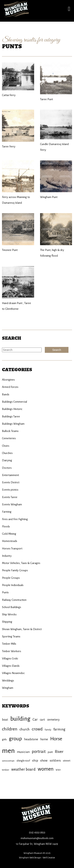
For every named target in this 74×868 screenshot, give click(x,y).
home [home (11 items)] (44, 739)
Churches (7, 453)
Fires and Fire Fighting (15, 519)
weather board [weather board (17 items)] (23, 769)
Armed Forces (10, 387)
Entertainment (10, 475)
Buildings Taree (11, 416)
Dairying (7, 460)
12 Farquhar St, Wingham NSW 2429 (37, 844)
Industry (7, 556)
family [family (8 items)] (48, 730)
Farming (7, 512)
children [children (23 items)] (10, 729)
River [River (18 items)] (59, 752)
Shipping (7, 622)
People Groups (11, 578)
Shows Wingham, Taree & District (22, 629)
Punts (5, 592)
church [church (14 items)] (25, 729)
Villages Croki (10, 659)
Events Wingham (12, 504)
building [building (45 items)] (20, 719)
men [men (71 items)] (8, 751)
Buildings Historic (12, 409)
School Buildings (12, 607)
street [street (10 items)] (67, 761)
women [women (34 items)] (46, 769)
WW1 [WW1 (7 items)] (58, 770)
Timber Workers (12, 651)
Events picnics (10, 490)
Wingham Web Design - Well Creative (37, 858)
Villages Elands (11, 666)
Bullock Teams (10, 431)
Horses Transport (12, 549)
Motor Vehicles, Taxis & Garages (21, 563)
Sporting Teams (11, 636)
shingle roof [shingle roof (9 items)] (23, 761)
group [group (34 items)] (15, 739)
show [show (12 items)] (44, 760)
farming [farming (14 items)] (59, 729)
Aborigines (8, 380)
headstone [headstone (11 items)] (31, 739)
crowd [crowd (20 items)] (37, 729)
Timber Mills (9, 644)
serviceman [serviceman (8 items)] (8, 761)
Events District (11, 482)
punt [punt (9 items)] (50, 752)
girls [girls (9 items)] (4, 739)
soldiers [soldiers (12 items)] (55, 760)
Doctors (7, 468)
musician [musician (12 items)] (23, 752)
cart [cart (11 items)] (42, 720)
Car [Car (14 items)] (35, 720)
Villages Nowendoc (13, 673)
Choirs (6, 446)
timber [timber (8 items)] (6, 770)
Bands (6, 394)
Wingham (8, 688)
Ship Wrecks (9, 614)
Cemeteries (9, 438)
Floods (6, 526)
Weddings (8, 681)
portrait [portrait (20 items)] (39, 752)
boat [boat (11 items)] (5, 720)
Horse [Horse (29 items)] (56, 739)
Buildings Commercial (15, 402)
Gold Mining (9, 534)
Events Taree (10, 497)
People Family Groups (15, 570)
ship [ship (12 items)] (35, 760)
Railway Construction (14, 600)
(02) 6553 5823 (37, 832)
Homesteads (10, 541)
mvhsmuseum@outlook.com (37, 838)
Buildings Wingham (13, 424)
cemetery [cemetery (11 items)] (53, 720)
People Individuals (13, 585)
